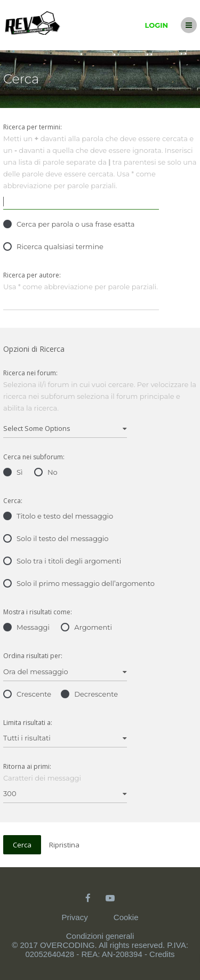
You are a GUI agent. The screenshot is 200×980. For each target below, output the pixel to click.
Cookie (126, 917)
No (46, 472)
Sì (13, 472)
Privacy (74, 917)
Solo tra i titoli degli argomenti (62, 561)
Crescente (27, 694)
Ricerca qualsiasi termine (53, 246)
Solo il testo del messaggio (56, 538)
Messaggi (26, 627)
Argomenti (86, 627)
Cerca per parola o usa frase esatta (69, 224)
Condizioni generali (100, 936)
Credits (162, 954)
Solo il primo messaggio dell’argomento (79, 583)
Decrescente (89, 694)
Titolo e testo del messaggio (58, 516)
